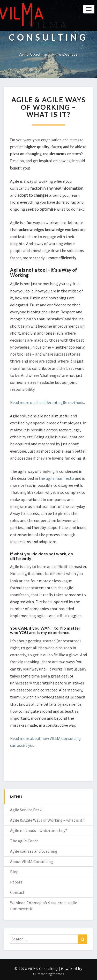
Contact (17, 892)
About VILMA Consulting (32, 861)
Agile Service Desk (26, 810)
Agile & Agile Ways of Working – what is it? (47, 820)
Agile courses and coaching (34, 851)
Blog (14, 872)
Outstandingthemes (49, 974)
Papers (16, 882)
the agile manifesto (56, 478)
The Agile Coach (24, 841)
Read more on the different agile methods (47, 402)
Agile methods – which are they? (39, 830)
